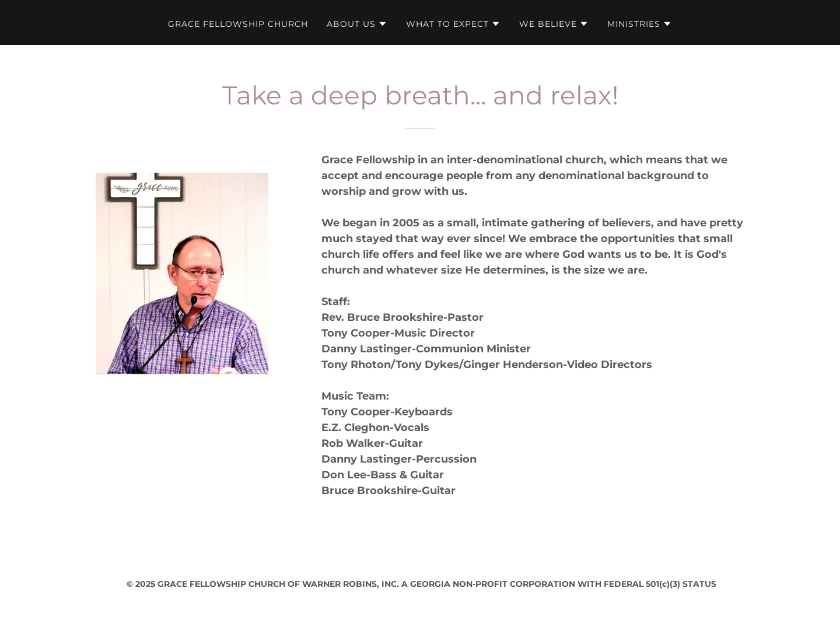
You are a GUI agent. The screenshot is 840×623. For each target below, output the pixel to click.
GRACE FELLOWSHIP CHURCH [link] (238, 24)
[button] (357, 24)
